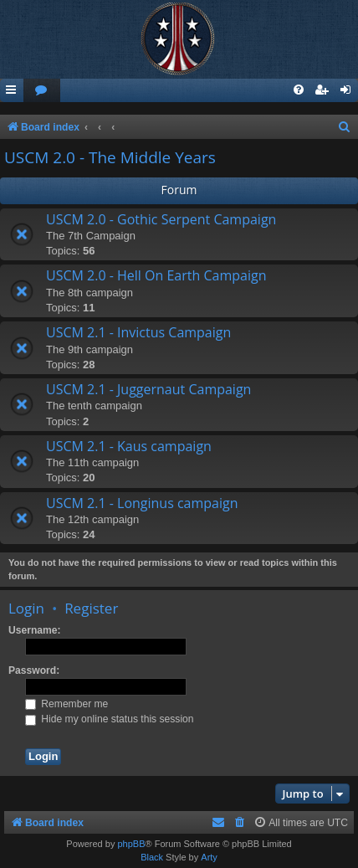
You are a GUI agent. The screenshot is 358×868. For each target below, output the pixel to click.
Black (152, 857)
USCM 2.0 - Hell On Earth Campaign (156, 275)
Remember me (66, 704)
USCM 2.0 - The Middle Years (110, 157)
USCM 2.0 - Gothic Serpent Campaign (161, 219)
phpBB (131, 844)
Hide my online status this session (110, 719)
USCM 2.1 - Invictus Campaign (138, 332)
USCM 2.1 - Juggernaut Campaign (148, 389)
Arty (209, 857)
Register (91, 608)
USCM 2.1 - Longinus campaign (142, 503)
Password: (34, 670)
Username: (35, 630)
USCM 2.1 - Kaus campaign (129, 446)
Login (26, 608)
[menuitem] (42, 91)
